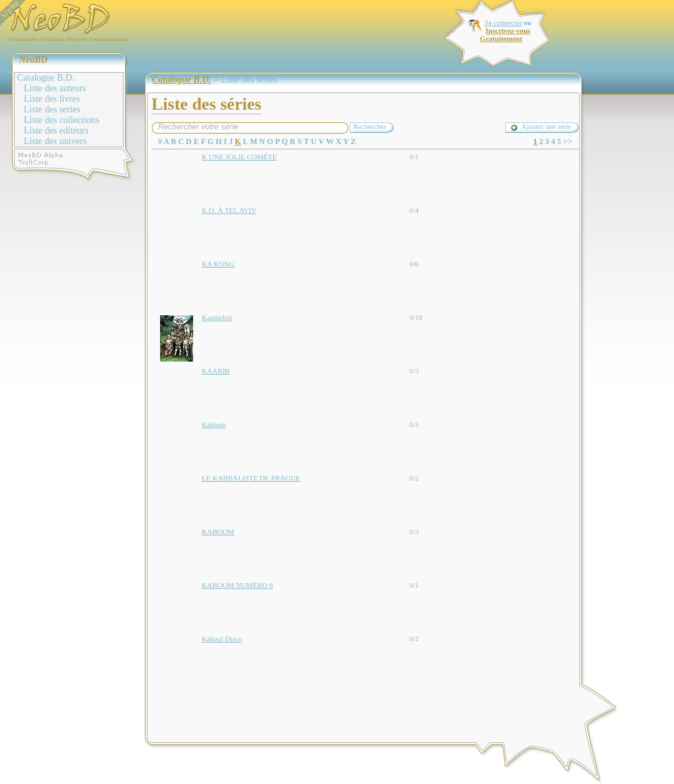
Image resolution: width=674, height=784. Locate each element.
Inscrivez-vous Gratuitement (505, 34)
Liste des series (52, 109)
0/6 (414, 264)
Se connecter (504, 22)
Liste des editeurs (56, 131)
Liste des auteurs (55, 88)
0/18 (416, 317)
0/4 (414, 210)
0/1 (414, 157)
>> (568, 141)
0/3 (414, 371)
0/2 (414, 478)
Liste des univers (55, 141)
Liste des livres (52, 99)
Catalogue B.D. (46, 78)
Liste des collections (62, 120)
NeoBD (33, 60)
